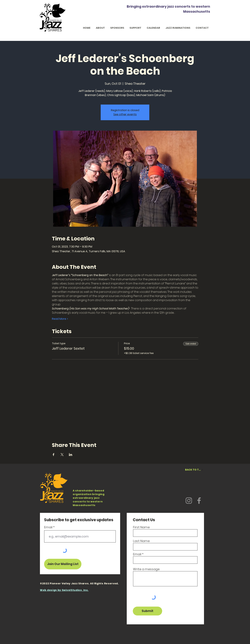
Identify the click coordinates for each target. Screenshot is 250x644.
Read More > (60, 319)
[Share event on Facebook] (54, 455)
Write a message (146, 569)
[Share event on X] (62, 455)
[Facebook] (199, 501)
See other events (125, 114)
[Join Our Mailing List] (63, 564)
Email (48, 527)
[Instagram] (189, 501)
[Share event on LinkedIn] (71, 455)
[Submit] (147, 611)
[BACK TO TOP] (194, 470)
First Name (141, 527)
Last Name (141, 541)
